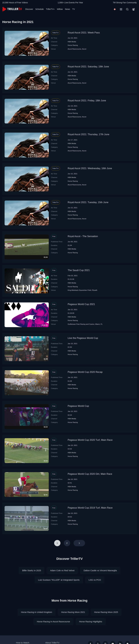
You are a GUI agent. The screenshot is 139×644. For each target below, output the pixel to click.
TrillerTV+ (50, 9)
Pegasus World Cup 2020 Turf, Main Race (90, 440)
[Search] (127, 9)
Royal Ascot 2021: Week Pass (84, 33)
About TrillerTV (52, 643)
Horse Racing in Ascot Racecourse (53, 622)
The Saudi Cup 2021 (79, 270)
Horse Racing (73, 45)
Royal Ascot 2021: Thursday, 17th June (88, 134)
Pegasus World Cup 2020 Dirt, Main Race (90, 474)
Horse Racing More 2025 (106, 612)
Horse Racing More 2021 (73, 612)
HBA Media (72, 42)
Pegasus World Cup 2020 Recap (85, 372)
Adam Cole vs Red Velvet (62, 570)
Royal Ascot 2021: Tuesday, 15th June (88, 202)
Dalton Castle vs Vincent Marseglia (100, 570)
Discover (29, 9)
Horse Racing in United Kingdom (37, 612)
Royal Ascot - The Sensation (83, 236)
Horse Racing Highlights (91, 622)
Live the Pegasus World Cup (83, 338)
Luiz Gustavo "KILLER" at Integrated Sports (59, 580)
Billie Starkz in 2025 (32, 570)
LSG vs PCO (95, 580)
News (67, 9)
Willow (60, 9)
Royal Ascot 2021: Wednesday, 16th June (90, 168)
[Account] (134, 9)
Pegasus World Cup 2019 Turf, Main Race (90, 508)
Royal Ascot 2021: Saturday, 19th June (88, 67)
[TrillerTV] (12, 9)
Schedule (39, 9)
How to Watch (23, 643)
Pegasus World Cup (78, 406)
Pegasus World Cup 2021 (81, 304)
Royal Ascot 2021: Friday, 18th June (87, 101)
